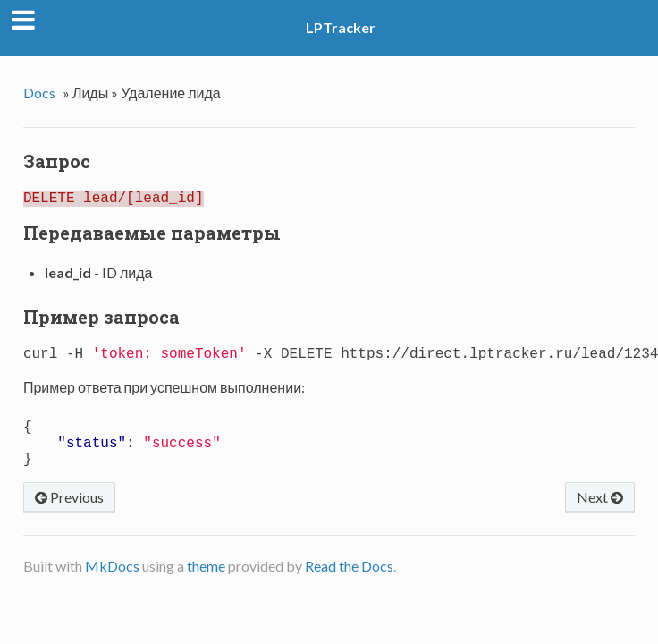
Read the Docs (349, 584)
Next (600, 515)
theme (206, 584)
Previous (69, 515)
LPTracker (341, 27)
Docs (39, 93)
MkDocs (112, 584)
